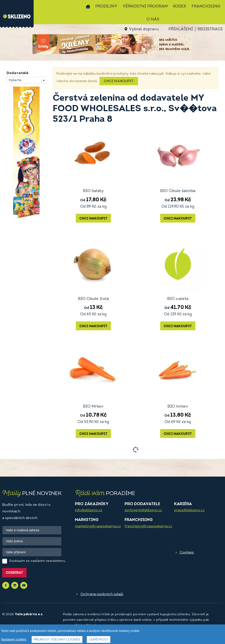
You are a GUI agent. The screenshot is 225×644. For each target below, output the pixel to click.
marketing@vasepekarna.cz (98, 526)
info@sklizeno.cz (89, 510)
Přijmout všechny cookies (57, 640)
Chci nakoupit (119, 81)
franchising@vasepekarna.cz (148, 526)
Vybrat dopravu (144, 29)
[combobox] (26, 80)
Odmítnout (99, 640)
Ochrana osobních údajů (102, 594)
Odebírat (14, 573)
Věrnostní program (145, 6)
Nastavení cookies (14, 639)
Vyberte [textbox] (15, 80)
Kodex (180, 6)
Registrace (210, 29)
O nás (153, 19)
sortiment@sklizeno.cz (143, 510)
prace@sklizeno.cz (189, 510)
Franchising (206, 6)
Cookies (187, 552)
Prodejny (106, 6)
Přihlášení (181, 29)
